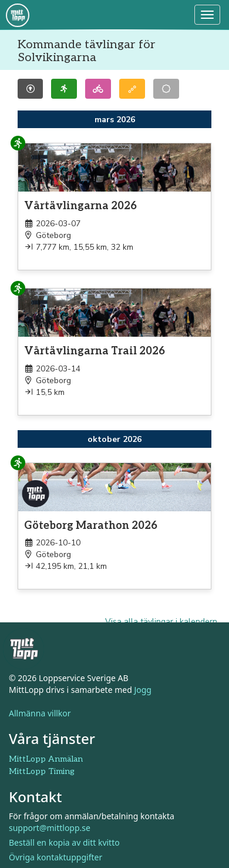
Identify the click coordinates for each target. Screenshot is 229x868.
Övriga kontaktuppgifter (55, 857)
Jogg (143, 690)
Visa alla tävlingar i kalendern (161, 621)
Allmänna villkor (40, 713)
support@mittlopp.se (50, 828)
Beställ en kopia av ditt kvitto (64, 842)
